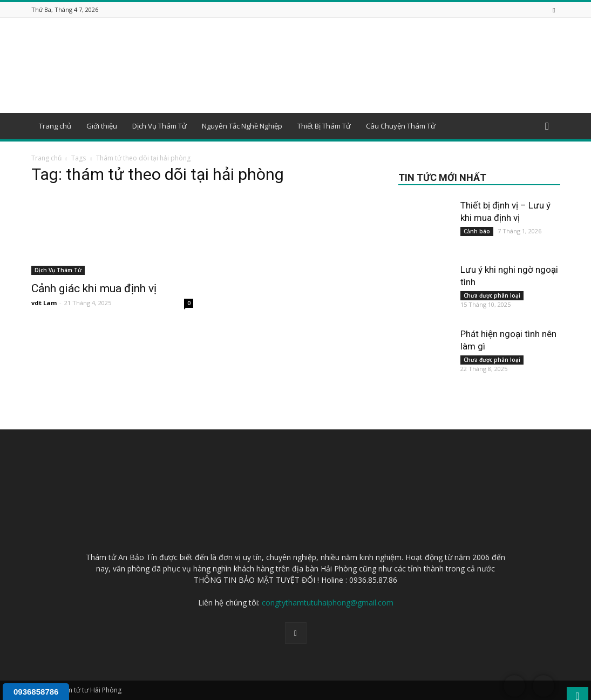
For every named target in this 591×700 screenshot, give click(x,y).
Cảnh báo (477, 231)
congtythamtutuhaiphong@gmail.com (328, 603)
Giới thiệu (102, 126)
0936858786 (36, 692)
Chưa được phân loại (492, 295)
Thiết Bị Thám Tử (324, 126)
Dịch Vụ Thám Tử (159, 126)
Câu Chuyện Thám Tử (401, 126)
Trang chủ (55, 126)
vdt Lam (44, 303)
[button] (547, 127)
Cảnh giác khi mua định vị (94, 288)
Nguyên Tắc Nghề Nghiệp (242, 126)
